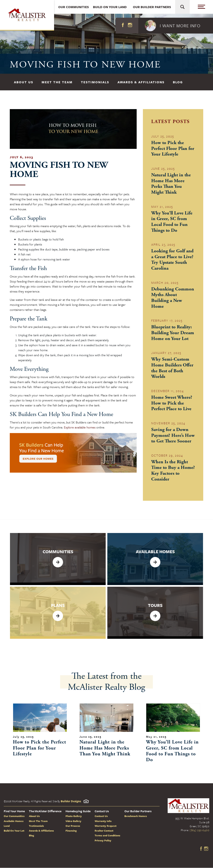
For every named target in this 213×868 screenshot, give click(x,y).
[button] (176, 26)
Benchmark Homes (136, 816)
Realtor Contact (104, 831)
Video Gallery (73, 821)
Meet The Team (57, 82)
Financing (71, 831)
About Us (24, 82)
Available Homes (14, 821)
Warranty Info (103, 821)
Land (7, 826)
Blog (178, 82)
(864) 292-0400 (199, 831)
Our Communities (14, 816)
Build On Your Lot (14, 831)
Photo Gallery (74, 816)
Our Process (73, 826)
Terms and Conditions (107, 836)
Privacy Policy (103, 841)
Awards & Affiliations (141, 82)
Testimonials (95, 82)
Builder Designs (71, 802)
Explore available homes (80, 427)
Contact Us (101, 816)
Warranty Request (106, 826)
